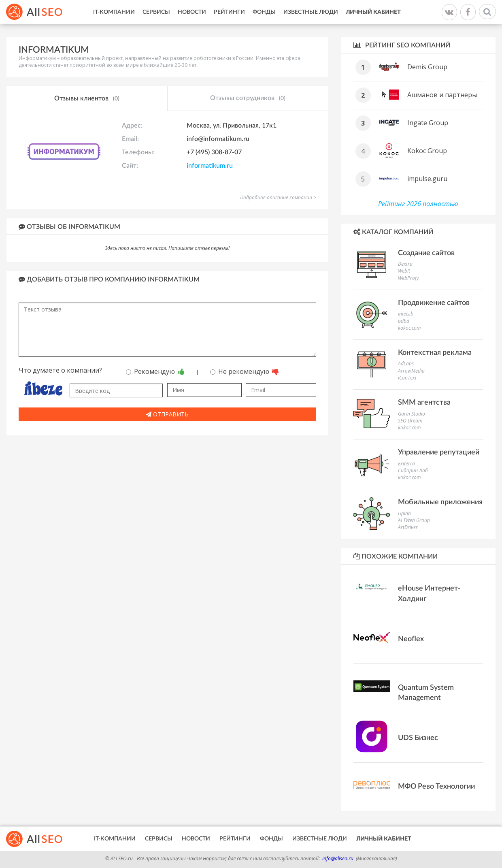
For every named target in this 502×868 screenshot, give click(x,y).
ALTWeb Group (414, 520)
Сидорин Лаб (413, 470)
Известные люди (311, 12)
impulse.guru (427, 179)
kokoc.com (409, 328)
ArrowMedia (411, 371)
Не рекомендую (245, 371)
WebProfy (408, 278)
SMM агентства (424, 403)
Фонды (264, 12)
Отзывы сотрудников (248, 98)
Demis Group (427, 67)
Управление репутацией (439, 452)
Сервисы (156, 12)
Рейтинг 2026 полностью (418, 204)
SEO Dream (410, 421)
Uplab (404, 513)
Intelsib (406, 314)
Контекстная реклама (435, 353)
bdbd (404, 321)
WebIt (404, 271)
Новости (192, 12)
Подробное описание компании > (278, 197)
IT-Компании (114, 12)
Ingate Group (428, 123)
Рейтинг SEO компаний (402, 45)
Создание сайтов (426, 253)
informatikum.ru (210, 166)
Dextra (405, 264)
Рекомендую (155, 371)
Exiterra (406, 464)
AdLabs (406, 364)
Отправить (167, 414)
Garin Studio (412, 414)
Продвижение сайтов (434, 303)
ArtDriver (408, 527)
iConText (407, 378)
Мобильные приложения (440, 502)
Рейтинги (229, 12)
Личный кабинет (373, 12)
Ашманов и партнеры (442, 95)
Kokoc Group (427, 151)
